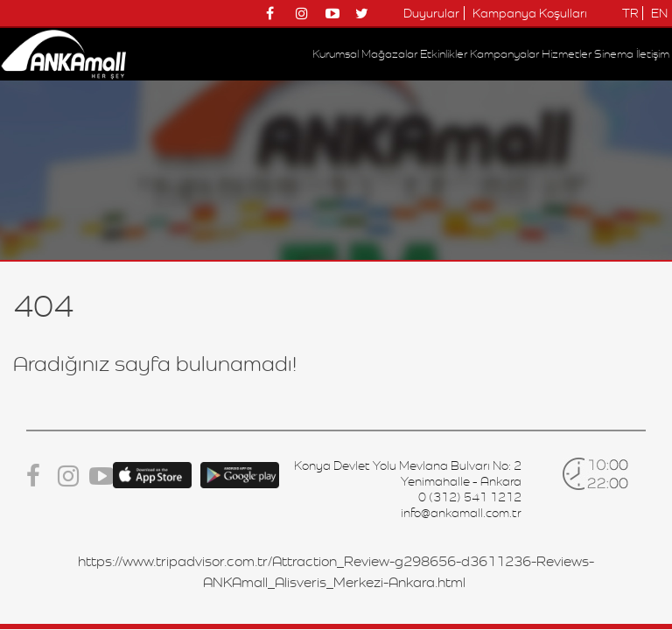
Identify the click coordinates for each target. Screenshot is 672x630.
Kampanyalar (504, 54)
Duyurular (431, 13)
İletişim (653, 54)
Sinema (614, 54)
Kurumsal (336, 54)
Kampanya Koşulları (530, 13)
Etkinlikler (444, 54)
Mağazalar (389, 54)
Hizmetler (567, 54)
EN (659, 13)
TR (630, 13)
